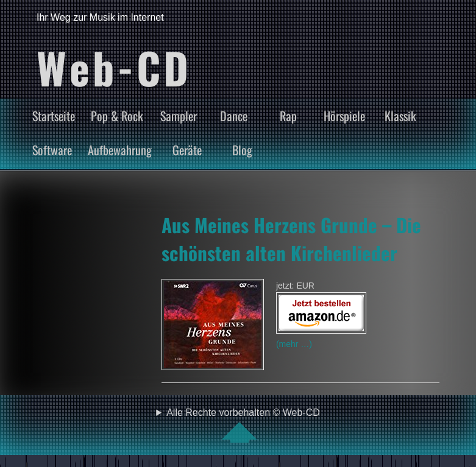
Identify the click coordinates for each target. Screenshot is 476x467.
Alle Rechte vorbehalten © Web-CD (243, 425)
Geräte (187, 150)
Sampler (179, 116)
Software (52, 150)
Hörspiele (344, 116)
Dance (234, 116)
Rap (288, 116)
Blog (242, 150)
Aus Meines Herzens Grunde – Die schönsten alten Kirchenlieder (291, 239)
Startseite (54, 116)
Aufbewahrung (120, 150)
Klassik (400, 116)
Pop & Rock (117, 116)
